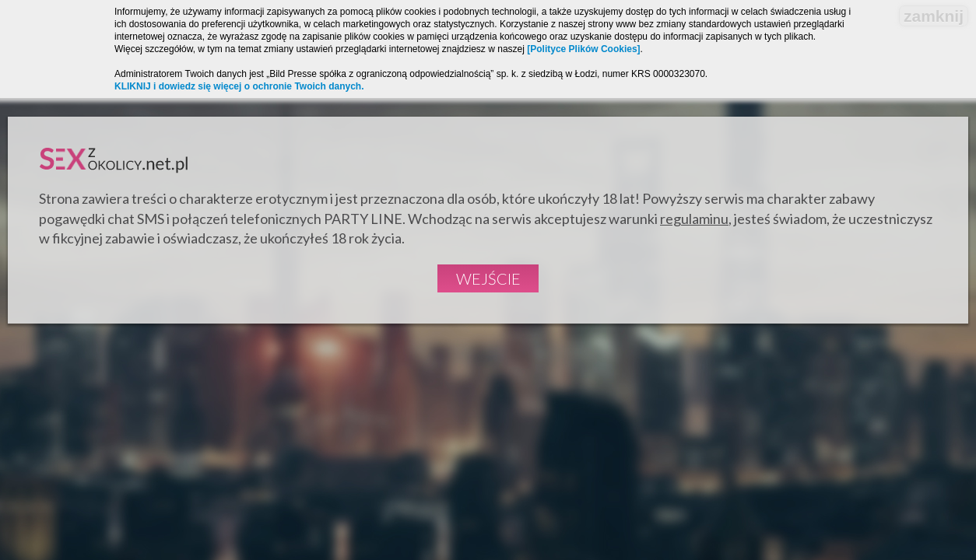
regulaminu (694, 219)
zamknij (934, 16)
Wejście (488, 278)
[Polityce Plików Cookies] (583, 49)
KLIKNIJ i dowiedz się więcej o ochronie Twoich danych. (239, 86)
